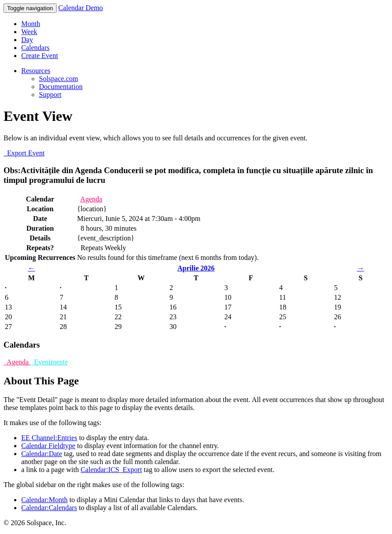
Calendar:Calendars (49, 508)
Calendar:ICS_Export (111, 470)
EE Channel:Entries (49, 438)
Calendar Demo (81, 8)
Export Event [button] (24, 153)
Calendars (35, 48)
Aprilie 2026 (196, 268)
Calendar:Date (42, 454)
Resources (36, 71)
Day (27, 40)
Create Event (40, 56)
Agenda (91, 199)
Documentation (61, 87)
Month (31, 24)
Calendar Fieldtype (48, 446)
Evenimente (49, 362)
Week (29, 32)
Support (50, 95)
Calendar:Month (44, 500)
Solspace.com (58, 79)
